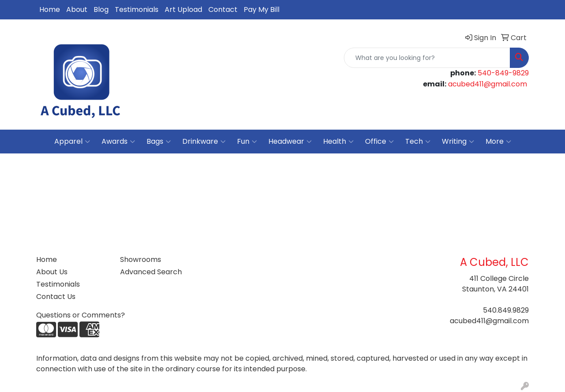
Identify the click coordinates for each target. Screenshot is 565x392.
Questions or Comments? (81, 315)
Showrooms (141, 259)
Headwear (290, 142)
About (77, 9)
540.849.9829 (506, 310)
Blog (101, 9)
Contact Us (56, 297)
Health (338, 142)
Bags (159, 142)
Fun (247, 142)
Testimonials (137, 9)
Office (379, 142)
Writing (458, 142)
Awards (118, 142)
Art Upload (183, 9)
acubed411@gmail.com (488, 84)
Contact (223, 9)
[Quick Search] (427, 58)
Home (50, 9)
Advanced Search (151, 272)
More (498, 142)
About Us (52, 272)
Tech (418, 142)
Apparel (72, 142)
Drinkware (204, 142)
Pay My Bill (262, 9)
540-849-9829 (503, 73)
